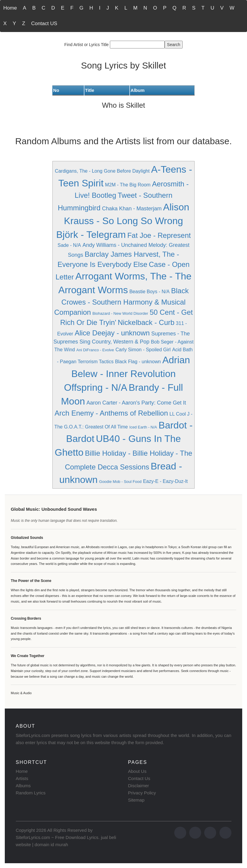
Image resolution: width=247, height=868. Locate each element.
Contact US (44, 23)
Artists (22, 778)
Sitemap (136, 800)
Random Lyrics (31, 793)
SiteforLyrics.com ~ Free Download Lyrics (57, 837)
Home (10, 8)
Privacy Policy (142, 793)
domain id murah (51, 845)
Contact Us (139, 778)
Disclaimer (139, 786)
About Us (137, 771)
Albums (23, 786)
